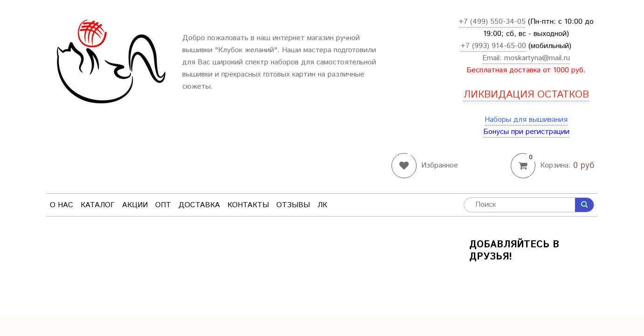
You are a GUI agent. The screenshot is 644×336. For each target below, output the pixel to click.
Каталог (98, 205)
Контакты (248, 205)
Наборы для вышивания (526, 120)
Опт (163, 205)
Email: (493, 58)
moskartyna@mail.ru (537, 58)
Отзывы (293, 205)
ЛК (322, 205)
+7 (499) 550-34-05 (492, 22)
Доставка (199, 205)
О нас (62, 205)
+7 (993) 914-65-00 (493, 46)
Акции (135, 205)
